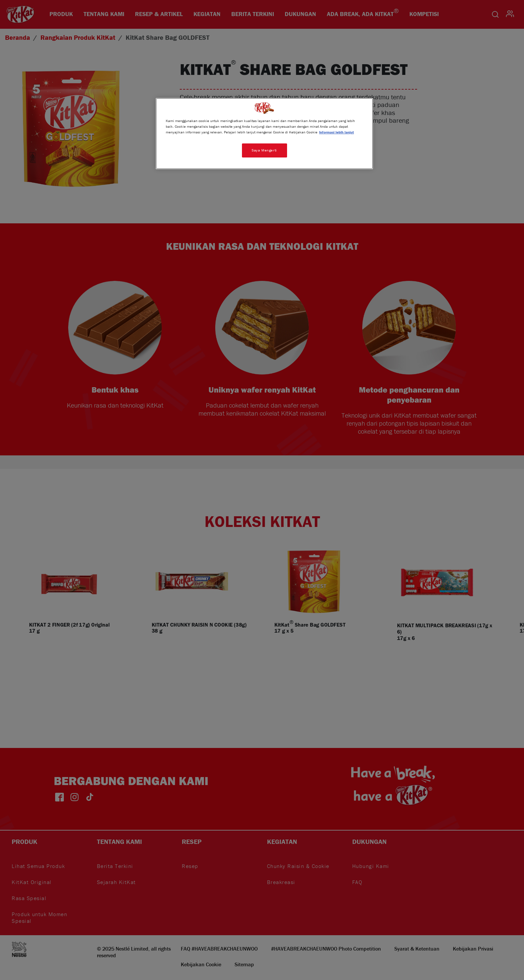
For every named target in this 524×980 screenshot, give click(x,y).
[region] (264, 134)
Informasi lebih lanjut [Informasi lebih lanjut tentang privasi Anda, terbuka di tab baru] (337, 132)
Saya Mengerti (264, 150)
